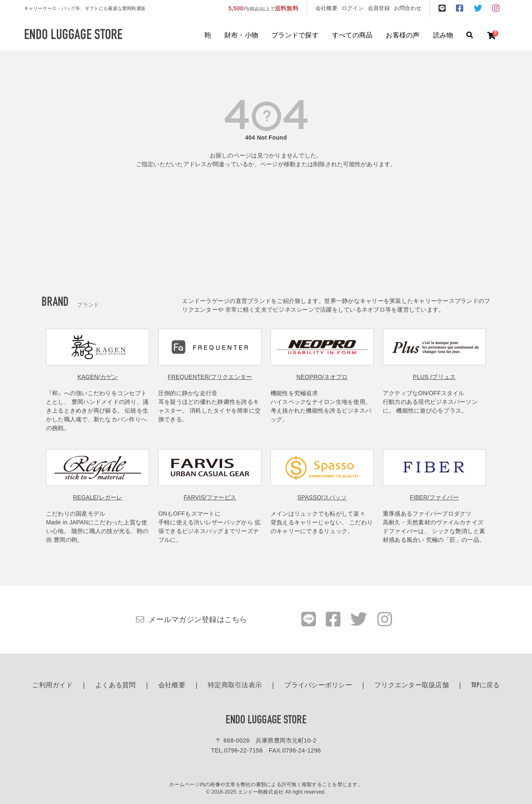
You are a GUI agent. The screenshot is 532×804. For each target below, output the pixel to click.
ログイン (353, 8)
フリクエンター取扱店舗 (412, 686)
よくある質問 (116, 686)
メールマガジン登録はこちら (198, 620)
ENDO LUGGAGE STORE (266, 720)
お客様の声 (403, 36)
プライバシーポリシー (318, 686)
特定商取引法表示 (235, 686)
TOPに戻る (486, 686)
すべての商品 (352, 36)
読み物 (443, 36)
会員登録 (379, 8)
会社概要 (326, 8)
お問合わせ (408, 8)
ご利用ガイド (52, 686)
